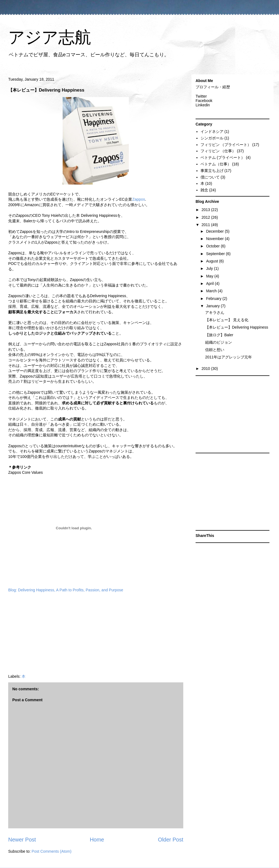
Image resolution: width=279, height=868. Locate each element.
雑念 (204, 190)
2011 (206, 225)
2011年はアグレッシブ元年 (229, 357)
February (214, 299)
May (210, 276)
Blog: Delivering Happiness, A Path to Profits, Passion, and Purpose (66, 590)
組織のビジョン (219, 342)
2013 (206, 210)
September (216, 254)
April (210, 284)
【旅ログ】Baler (219, 335)
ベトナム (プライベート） (223, 157)
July (210, 268)
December (215, 231)
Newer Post (22, 840)
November (215, 239)
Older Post (171, 840)
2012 (206, 217)
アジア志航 (50, 37)
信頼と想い (215, 350)
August (212, 261)
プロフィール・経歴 (213, 87)
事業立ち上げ (212, 171)
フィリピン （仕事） (218, 151)
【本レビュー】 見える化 (227, 320)
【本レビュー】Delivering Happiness (237, 327)
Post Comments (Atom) (52, 851)
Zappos (139, 199)
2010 (206, 369)
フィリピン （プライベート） (226, 145)
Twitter (201, 96)
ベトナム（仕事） (216, 164)
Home (97, 840)
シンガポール (212, 138)
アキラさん (215, 312)
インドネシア (212, 131)
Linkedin (203, 105)
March (212, 291)
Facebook (204, 101)
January (213, 306)
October (213, 246)
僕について (210, 177)
